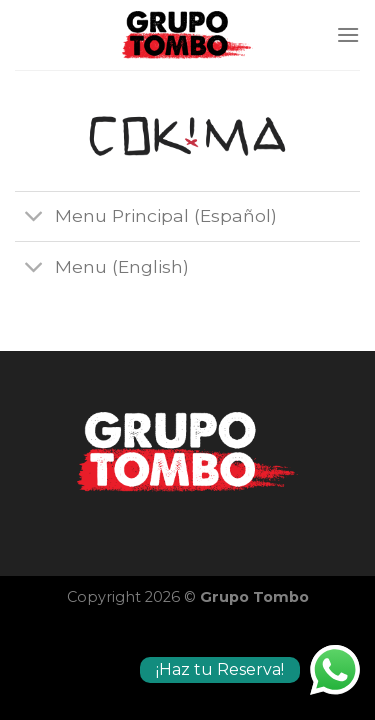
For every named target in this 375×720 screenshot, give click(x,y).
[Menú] (348, 34)
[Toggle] (34, 218)
